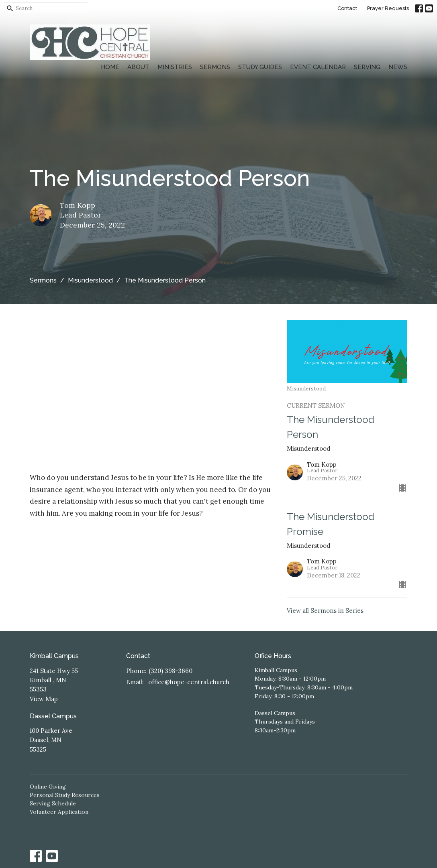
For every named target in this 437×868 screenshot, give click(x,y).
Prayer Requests (388, 8)
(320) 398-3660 (171, 671)
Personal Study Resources (65, 795)
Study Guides (260, 67)
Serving (367, 67)
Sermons (215, 67)
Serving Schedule (53, 803)
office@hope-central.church (189, 682)
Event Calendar (318, 67)
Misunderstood (90, 280)
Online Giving (48, 787)
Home (110, 67)
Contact (347, 8)
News (398, 67)
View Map (44, 699)
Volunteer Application (59, 812)
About (138, 67)
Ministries (175, 67)
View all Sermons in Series (325, 611)
